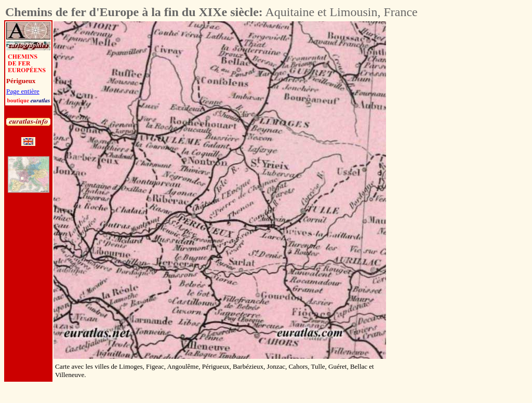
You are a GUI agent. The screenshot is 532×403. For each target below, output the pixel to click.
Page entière (23, 91)
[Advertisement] (444, 177)
